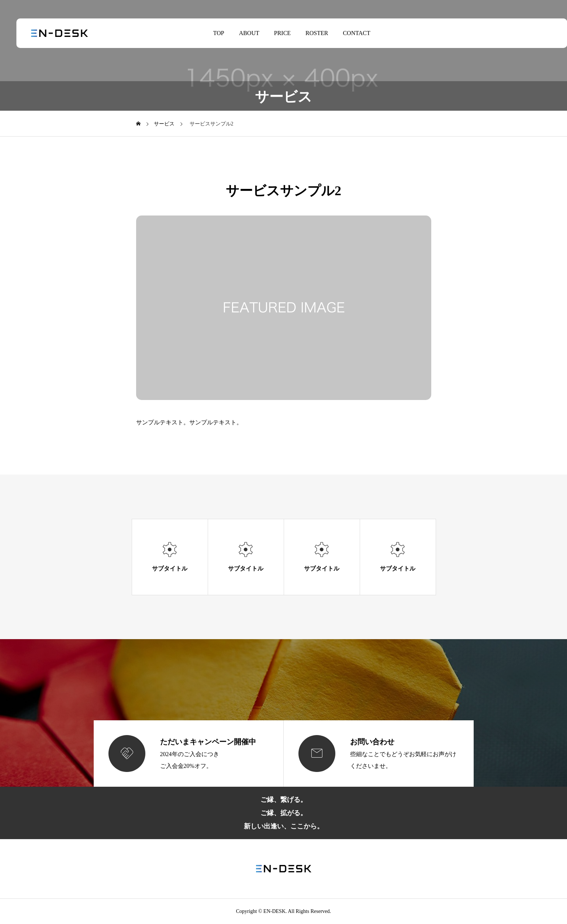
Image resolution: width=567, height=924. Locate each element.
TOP (210, 33)
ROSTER (309, 33)
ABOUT (241, 33)
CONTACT (348, 33)
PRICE (274, 33)
